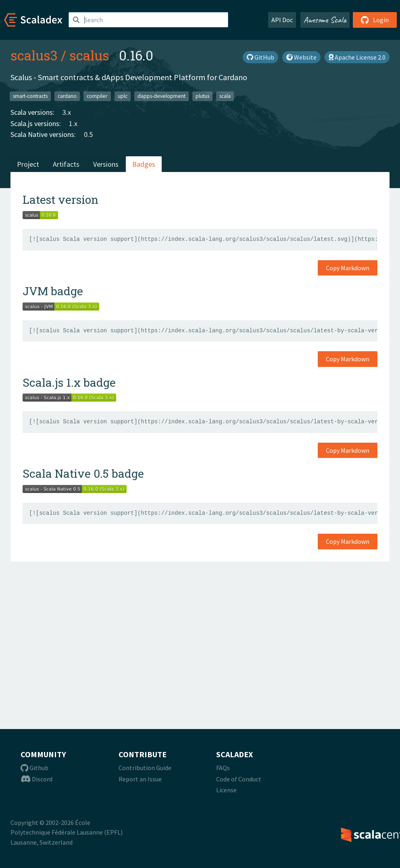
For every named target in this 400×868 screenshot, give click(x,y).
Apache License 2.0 (357, 57)
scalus (89, 55)
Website (301, 57)
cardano (67, 96)
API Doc (282, 20)
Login (375, 20)
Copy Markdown (348, 268)
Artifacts (66, 164)
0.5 (88, 134)
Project (28, 164)
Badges (144, 164)
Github (34, 768)
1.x (73, 123)
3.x (67, 112)
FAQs (223, 768)
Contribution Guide (145, 768)
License (226, 790)
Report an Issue (140, 779)
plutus (202, 96)
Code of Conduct (239, 779)
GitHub (260, 57)
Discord (36, 779)
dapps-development (161, 96)
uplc (123, 96)
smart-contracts (30, 96)
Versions (106, 164)
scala (225, 96)
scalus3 (34, 55)
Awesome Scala (325, 20)
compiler (97, 96)
